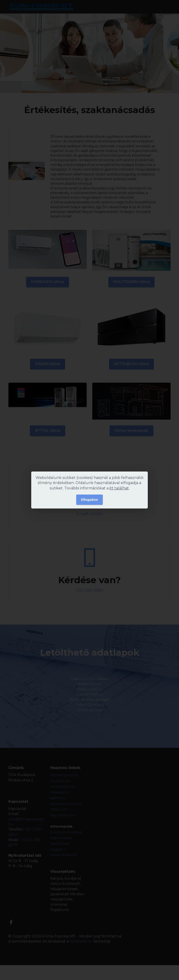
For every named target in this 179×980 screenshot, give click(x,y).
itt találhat (119, 488)
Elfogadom (89, 500)
